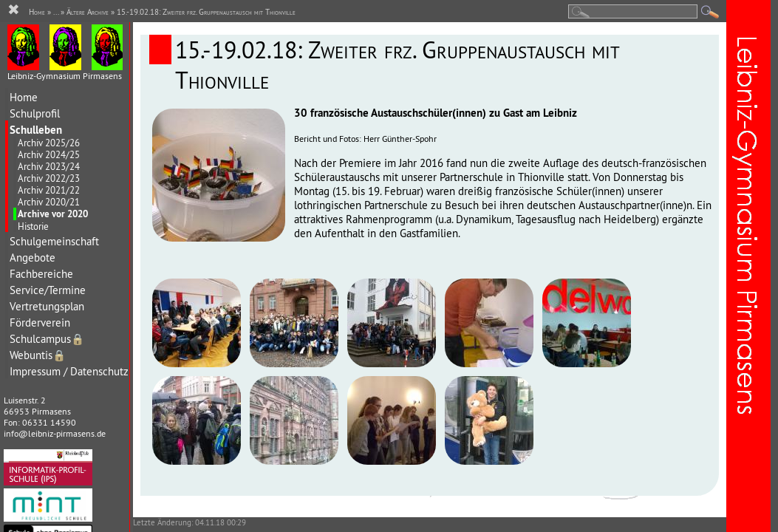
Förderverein (40, 323)
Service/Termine (48, 290)
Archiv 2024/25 (49, 154)
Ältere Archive (88, 12)
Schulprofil (35, 113)
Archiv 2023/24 (49, 166)
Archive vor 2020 (53, 214)
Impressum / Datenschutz (69, 371)
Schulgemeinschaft (54, 241)
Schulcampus (47, 339)
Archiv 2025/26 (49, 143)
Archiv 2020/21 (49, 202)
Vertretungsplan (47, 306)
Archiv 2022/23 (49, 178)
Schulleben (36, 130)
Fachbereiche (41, 274)
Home (24, 97)
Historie (33, 226)
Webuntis (38, 355)
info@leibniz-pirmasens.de (55, 433)
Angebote (33, 258)
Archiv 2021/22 (49, 190)
